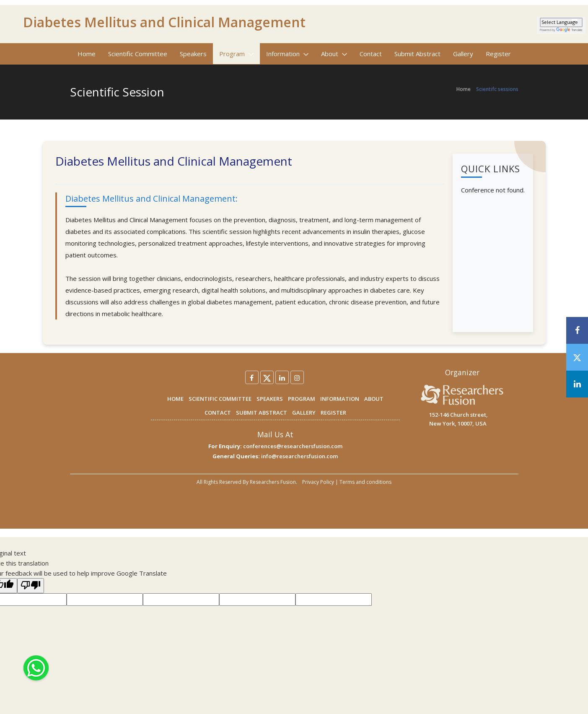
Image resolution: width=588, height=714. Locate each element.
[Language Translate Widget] (561, 22)
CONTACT (218, 413)
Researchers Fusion (273, 482)
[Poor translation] (31, 586)
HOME (175, 399)
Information (287, 54)
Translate (569, 30)
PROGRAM (302, 399)
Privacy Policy (318, 482)
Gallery (463, 54)
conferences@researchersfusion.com (293, 446)
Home (87, 54)
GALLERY (304, 413)
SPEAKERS (270, 399)
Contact (371, 54)
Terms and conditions (365, 482)
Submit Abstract (417, 54)
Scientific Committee (138, 54)
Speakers (193, 54)
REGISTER (333, 413)
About (334, 54)
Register (498, 54)
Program (236, 54)
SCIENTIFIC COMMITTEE (220, 399)
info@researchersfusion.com (299, 456)
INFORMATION (340, 399)
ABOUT (374, 399)
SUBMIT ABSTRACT (262, 413)
